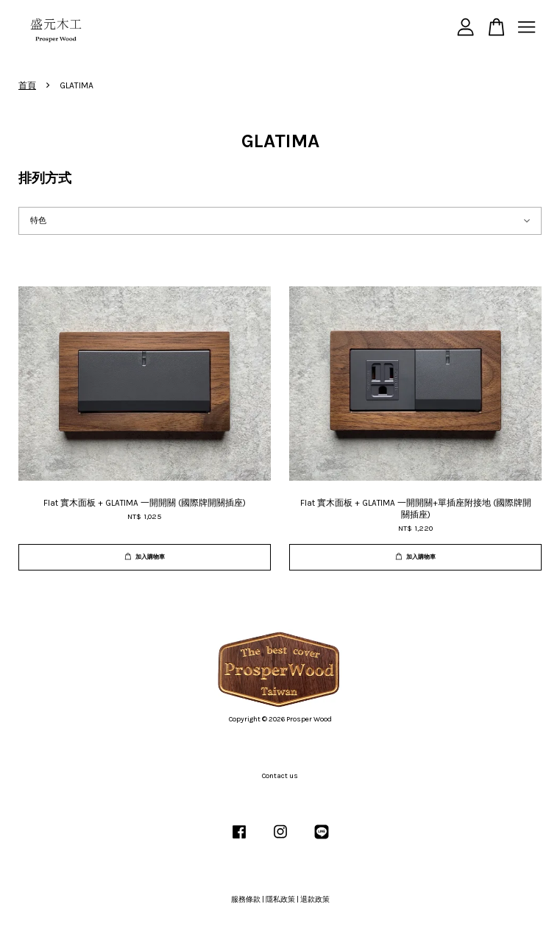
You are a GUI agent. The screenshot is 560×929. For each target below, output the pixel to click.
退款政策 (315, 900)
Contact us (280, 776)
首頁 (27, 85)
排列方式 (45, 178)
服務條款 (246, 900)
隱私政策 (280, 900)
